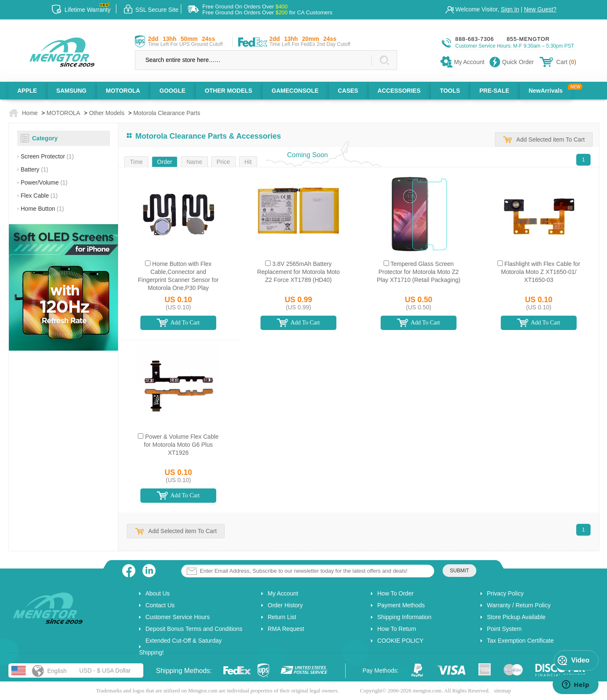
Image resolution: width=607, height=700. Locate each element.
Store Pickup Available (516, 617)
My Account (283, 593)
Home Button (42, 209)
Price (223, 162)
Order (165, 162)
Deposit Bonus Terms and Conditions (194, 629)
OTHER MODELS (229, 91)
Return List (282, 617)
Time (136, 162)
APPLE (27, 91)
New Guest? (540, 9)
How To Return (397, 629)
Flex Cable (39, 196)
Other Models (107, 113)
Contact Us (160, 605)
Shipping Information (404, 617)
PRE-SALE (494, 91)
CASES (348, 91)
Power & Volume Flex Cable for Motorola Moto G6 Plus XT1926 (181, 445)
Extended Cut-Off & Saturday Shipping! (180, 646)
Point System (504, 629)
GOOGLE (172, 91)
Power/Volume (44, 182)
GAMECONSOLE (295, 91)
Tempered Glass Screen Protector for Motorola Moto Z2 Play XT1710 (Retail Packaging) (419, 272)
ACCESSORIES (399, 91)
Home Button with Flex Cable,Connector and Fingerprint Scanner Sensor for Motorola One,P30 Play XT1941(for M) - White (178, 280)
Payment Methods (401, 605)
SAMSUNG (72, 91)
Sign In (510, 9)
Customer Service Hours (178, 617)
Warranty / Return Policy (519, 605)
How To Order (395, 593)
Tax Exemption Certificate (520, 641)
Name (194, 162)
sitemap (502, 691)
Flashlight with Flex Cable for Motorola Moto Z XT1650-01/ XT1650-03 (541, 272)
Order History (285, 605)
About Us (158, 593)
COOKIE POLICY (400, 641)
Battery (34, 169)
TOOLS (450, 91)
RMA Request (286, 629)
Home (30, 113)
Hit (248, 162)
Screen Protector (47, 156)
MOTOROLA (123, 91)
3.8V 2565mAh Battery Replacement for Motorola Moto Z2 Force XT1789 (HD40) (298, 272)
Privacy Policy (505, 593)
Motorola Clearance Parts (167, 113)
